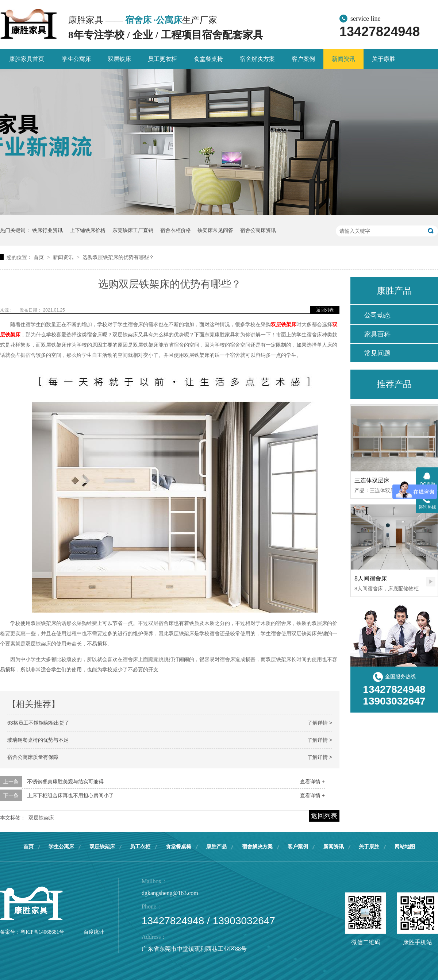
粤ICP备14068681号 (42, 932)
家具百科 (377, 334)
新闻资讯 (343, 59)
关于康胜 (384, 59)
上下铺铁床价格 (88, 230)
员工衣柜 (140, 847)
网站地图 (405, 847)
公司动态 (377, 315)
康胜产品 (216, 847)
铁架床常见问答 (215, 230)
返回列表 (325, 310)
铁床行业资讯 (47, 230)
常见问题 (377, 353)
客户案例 (303, 59)
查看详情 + (312, 782)
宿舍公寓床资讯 (258, 230)
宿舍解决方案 (257, 59)
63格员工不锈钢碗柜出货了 (38, 723)
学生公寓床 (76, 59)
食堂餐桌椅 (208, 59)
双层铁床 (119, 59)
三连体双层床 (372, 480)
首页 (39, 257)
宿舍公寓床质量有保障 (33, 757)
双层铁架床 (284, 324)
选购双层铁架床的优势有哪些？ (118, 257)
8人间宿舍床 (371, 578)
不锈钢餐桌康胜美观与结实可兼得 (65, 782)
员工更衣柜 (162, 59)
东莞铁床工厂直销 (133, 230)
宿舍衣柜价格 (176, 230)
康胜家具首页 (27, 59)
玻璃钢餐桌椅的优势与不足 (38, 740)
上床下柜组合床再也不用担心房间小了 (70, 795)
